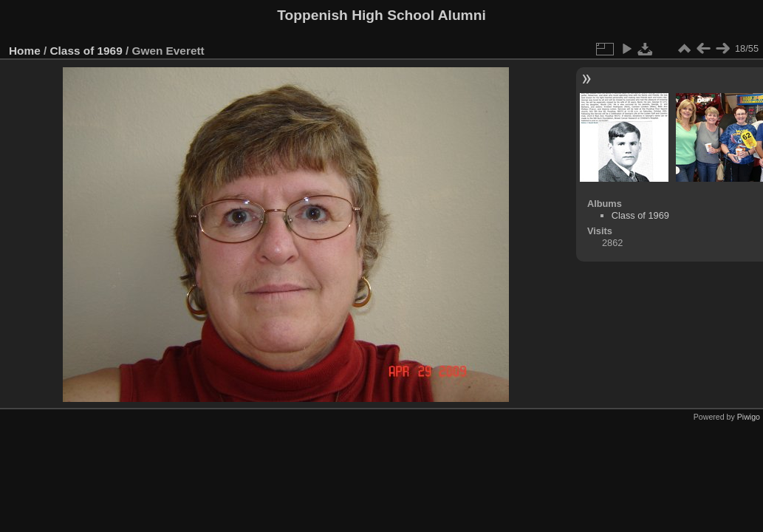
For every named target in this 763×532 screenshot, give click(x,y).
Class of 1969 (86, 51)
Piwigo (749, 417)
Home (25, 51)
